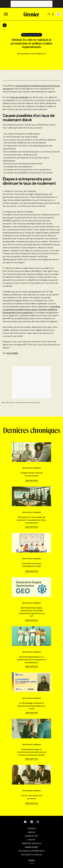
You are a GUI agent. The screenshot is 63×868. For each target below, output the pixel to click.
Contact (32, 840)
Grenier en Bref (32, 847)
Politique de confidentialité (32, 851)
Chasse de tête (32, 836)
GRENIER (32, 860)
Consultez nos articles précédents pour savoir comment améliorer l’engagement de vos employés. (31, 310)
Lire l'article (32, 481)
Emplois (32, 832)
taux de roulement (20, 97)
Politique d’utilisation (32, 855)
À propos (32, 828)
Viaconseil (25, 54)
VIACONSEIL (12, 353)
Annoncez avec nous (32, 843)
